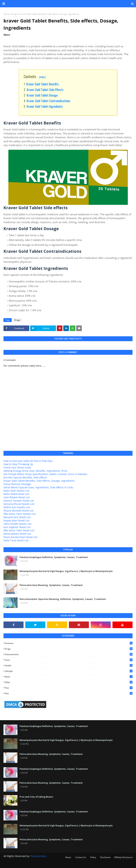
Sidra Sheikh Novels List (17, 524)
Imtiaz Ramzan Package (17, 484)
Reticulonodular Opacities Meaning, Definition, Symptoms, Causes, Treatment (63, 599)
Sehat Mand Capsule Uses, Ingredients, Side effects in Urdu (38, 487)
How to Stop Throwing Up (18, 464)
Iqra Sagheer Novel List (17, 527)
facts (69, 660)
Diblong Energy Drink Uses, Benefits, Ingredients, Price (35, 471)
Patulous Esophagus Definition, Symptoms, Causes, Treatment (54, 557)
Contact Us (81, 857)
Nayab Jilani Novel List (16, 520)
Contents (35, 76)
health (69, 666)
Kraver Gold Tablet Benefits (42, 84)
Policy (93, 857)
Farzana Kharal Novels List (19, 504)
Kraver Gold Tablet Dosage (42, 95)
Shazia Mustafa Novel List (18, 511)
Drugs (14, 14)
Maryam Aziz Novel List (17, 517)
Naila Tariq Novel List (16, 540)
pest (69, 688)
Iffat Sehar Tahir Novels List (20, 514)
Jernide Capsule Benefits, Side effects (25, 477)
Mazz (7, 35)
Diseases (69, 643)
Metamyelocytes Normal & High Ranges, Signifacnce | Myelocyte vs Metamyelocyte (66, 571)
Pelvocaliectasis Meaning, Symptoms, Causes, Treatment (51, 585)
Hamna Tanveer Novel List (19, 501)
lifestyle (69, 671)
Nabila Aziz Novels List (17, 507)
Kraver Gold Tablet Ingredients (45, 106)
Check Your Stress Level (17, 467)
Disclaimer (105, 857)
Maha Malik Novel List (16, 494)
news (69, 677)
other (69, 682)
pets (69, 693)
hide (42, 77)
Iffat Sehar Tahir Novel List (19, 530)
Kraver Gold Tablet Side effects (45, 90)
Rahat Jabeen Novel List (17, 534)
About (68, 857)
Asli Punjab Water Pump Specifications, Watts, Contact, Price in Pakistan (45, 474)
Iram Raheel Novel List (17, 497)
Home (6, 14)
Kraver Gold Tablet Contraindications (48, 101)
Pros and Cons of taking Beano (36, 797)
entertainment (69, 654)
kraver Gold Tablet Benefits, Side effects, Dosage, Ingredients (39, 481)
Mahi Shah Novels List (16, 491)
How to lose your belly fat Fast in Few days (28, 461)
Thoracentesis (38, 856)
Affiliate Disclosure (123, 857)
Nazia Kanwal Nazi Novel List (20, 537)
